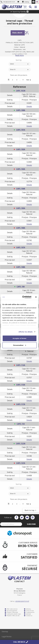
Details (29, 106)
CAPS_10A (21, 287)
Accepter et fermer (19, 338)
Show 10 (20, 70)
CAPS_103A (21, 169)
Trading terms (29, 612)
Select (20, 64)
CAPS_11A (21, 424)
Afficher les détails (26, 332)
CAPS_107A (21, 247)
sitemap (27, 614)
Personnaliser (20, 345)
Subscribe (31, 524)
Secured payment (11, 611)
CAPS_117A (21, 404)
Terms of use (29, 611)
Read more (19, 55)
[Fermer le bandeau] (36, 297)
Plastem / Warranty (11, 612)
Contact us (28, 616)
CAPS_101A (21, 130)
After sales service (11, 609)
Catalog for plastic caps (13, 614)
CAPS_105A (21, 208)
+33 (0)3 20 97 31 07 (8, 2)
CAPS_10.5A (21, 91)
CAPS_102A (21, 149)
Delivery (27, 609)
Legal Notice (7, 637)
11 (23, 80)
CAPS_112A (21, 365)
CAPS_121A (21, 463)
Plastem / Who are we (12, 616)
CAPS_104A (21, 189)
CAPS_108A (21, 267)
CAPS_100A (21, 110)
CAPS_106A (21, 228)
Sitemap (5, 632)
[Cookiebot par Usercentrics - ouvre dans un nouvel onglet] (23, 297)
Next (29, 80)
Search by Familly (20, 12)
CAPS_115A (21, 385)
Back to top (31, 510)
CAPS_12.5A (21, 443)
